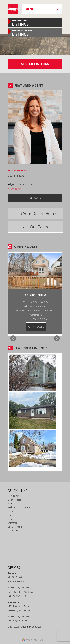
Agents (11, 504)
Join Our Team (35, 227)
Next (57, 338)
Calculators (13, 531)
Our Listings (13, 496)
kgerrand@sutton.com (20, 184)
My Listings (14, 189)
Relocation (13, 523)
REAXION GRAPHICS (34, 640)
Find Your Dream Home (35, 213)
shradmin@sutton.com (32, 627)
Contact (11, 511)
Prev (13, 338)
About (10, 519)
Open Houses (14, 500)
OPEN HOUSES (36, 327)
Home (11, 515)
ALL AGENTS (35, 198)
